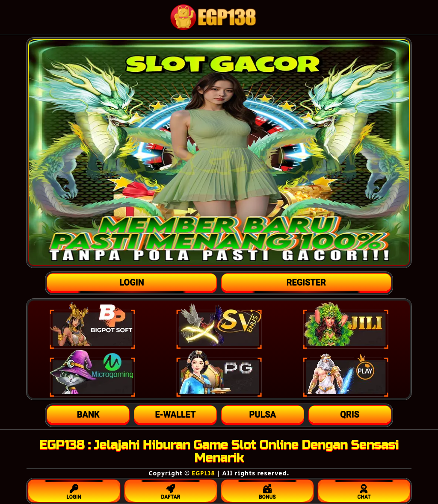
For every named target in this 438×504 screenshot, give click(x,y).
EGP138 (203, 473)
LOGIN (74, 490)
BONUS (267, 490)
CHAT (364, 490)
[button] (88, 414)
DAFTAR (171, 490)
